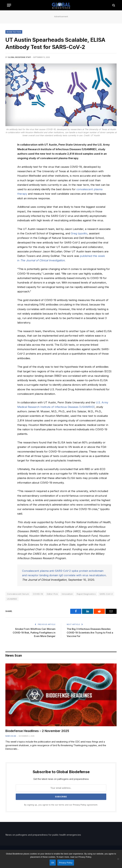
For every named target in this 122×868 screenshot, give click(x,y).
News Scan (11, 736)
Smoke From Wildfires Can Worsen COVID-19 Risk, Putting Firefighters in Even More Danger (34, 633)
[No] (118, 859)
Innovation (67, 594)
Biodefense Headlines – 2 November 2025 (37, 731)
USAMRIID (12, 599)
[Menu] (9, 5)
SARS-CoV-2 (106, 594)
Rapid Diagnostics (86, 594)
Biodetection (14, 32)
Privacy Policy (80, 805)
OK (53, 863)
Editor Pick (52, 594)
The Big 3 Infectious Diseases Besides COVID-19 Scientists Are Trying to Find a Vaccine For (90, 633)
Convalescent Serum (18, 594)
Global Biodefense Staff (20, 57)
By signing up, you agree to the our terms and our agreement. (61, 805)
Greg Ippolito (79, 233)
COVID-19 (38, 594)
